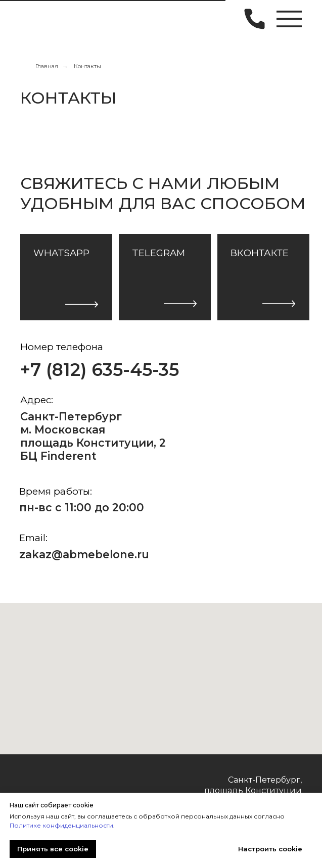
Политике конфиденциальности (61, 825)
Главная (47, 66)
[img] (37, 18)
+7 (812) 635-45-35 (100, 370)
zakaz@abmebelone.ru (84, 554)
